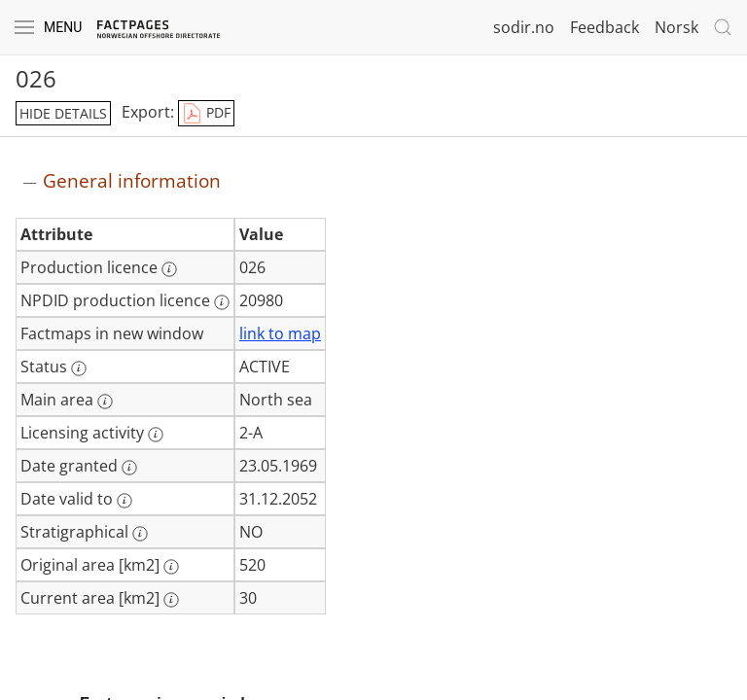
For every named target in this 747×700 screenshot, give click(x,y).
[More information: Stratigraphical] (140, 534)
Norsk (676, 27)
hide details (63, 113)
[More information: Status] (79, 368)
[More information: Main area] (105, 402)
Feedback (605, 27)
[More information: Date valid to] (124, 501)
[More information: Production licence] (169, 269)
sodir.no (524, 27)
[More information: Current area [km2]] (171, 600)
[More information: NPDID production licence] (222, 302)
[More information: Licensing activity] (156, 435)
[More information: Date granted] (129, 468)
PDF (206, 114)
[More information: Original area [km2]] (171, 567)
